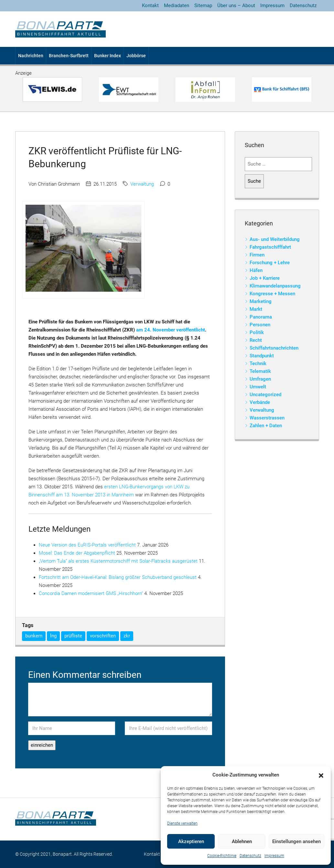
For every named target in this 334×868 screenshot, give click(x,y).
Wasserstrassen (267, 418)
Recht (256, 340)
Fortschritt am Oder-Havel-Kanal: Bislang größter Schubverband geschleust (118, 577)
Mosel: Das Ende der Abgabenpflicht (77, 553)
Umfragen (260, 379)
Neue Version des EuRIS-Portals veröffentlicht (87, 545)
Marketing (261, 301)
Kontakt (150, 5)
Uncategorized (265, 395)
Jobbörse (136, 56)
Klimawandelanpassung (275, 286)
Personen (260, 325)
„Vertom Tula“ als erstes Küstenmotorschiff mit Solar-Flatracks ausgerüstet (118, 561)
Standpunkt (262, 356)
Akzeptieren (191, 841)
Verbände (260, 402)
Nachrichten (31, 56)
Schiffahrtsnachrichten (274, 348)
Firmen (257, 255)
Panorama (261, 317)
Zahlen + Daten (266, 426)
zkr (127, 636)
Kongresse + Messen (272, 294)
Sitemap (203, 5)
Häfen (256, 270)
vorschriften (103, 636)
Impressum (274, 856)
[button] (321, 775)
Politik (257, 332)
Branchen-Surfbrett (69, 56)
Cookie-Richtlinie (222, 856)
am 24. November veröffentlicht (171, 330)
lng (53, 636)
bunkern (34, 636)
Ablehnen (242, 841)
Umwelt (258, 387)
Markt (256, 309)
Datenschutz (250, 856)
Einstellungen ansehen (296, 841)
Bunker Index (108, 56)
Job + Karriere (265, 278)
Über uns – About (236, 5)
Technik (258, 363)
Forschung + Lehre (270, 263)
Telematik (260, 371)
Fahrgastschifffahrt (270, 247)
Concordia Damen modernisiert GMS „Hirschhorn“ (91, 593)
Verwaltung (142, 184)
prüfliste (73, 636)
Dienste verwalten (182, 823)
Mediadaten (177, 5)
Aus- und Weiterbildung (275, 239)
